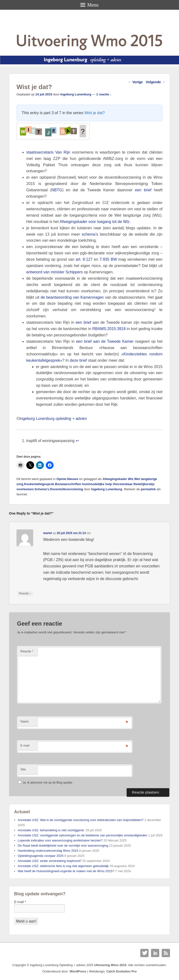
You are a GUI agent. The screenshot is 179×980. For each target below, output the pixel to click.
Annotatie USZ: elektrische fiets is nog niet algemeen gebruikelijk (63, 866)
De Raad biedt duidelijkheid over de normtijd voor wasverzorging (63, 846)
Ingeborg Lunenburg (76, 94)
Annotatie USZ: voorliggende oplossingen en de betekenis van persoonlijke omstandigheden (83, 835)
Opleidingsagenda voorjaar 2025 (41, 856)
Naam (25, 721)
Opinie (61, 479)
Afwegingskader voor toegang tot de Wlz (95, 222)
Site (23, 769)
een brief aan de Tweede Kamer (105, 341)
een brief (143, 190)
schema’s (90, 234)
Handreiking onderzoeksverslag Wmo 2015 (48, 851)
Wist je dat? (95, 113)
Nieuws (73, 479)
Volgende (156, 82)
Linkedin (155, 953)
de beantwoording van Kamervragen (72, 297)
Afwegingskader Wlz (118, 479)
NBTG (57, 190)
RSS (166, 953)
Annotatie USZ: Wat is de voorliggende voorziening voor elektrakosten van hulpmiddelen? (81, 820)
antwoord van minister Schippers (55, 272)
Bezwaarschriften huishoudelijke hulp (83, 484)
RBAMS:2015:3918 (109, 329)
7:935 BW (108, 259)
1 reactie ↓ (104, 94)
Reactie (27, 651)
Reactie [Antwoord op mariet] (25, 593)
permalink (148, 489)
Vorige (135, 82)
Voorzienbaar (123, 484)
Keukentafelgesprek (39, 484)
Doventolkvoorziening (66, 489)
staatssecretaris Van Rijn (48, 152)
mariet (47, 533)
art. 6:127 (84, 259)
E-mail (25, 745)
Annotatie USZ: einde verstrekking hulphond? (50, 861)
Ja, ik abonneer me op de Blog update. (45, 783)
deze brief (79, 360)
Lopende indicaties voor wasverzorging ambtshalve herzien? (60, 840)
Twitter (144, 953)
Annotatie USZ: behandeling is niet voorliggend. (51, 830)
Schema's (42, 489)
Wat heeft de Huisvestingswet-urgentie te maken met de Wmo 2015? (66, 871)
